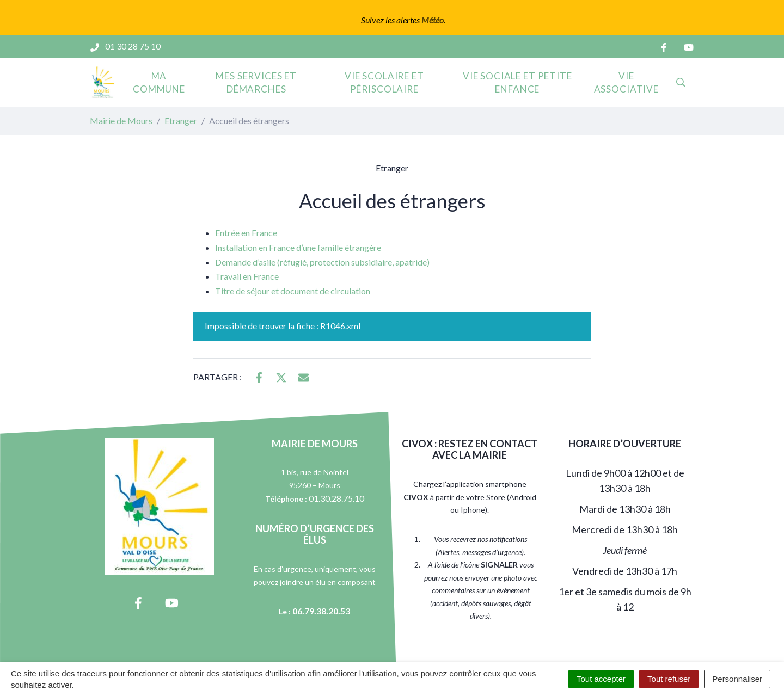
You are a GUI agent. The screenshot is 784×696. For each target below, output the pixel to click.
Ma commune (159, 82)
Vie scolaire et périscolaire (384, 82)
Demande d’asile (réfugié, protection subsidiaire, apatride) (322, 262)
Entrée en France (246, 233)
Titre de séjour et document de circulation (293, 291)
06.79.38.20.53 (321, 611)
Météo (433, 20)
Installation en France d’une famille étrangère (298, 247)
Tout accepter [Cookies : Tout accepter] (601, 679)
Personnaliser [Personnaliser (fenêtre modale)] (737, 679)
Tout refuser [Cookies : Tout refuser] (669, 679)
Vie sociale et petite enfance (517, 82)
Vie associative (626, 82)
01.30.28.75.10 (336, 498)
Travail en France (247, 276)
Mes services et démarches (256, 82)
